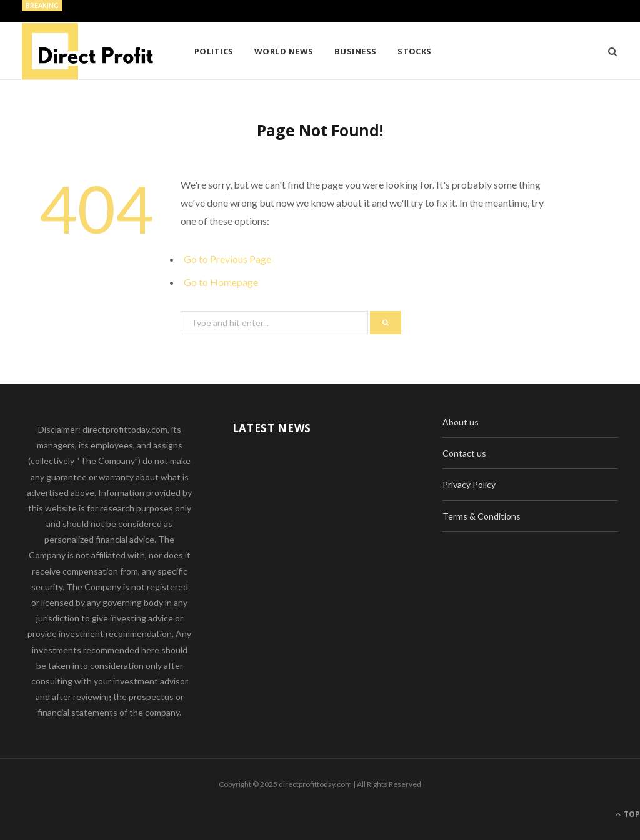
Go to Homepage (221, 282)
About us (461, 422)
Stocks (415, 51)
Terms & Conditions (482, 516)
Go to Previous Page (227, 259)
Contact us (464, 453)
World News (284, 51)
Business (356, 51)
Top (628, 814)
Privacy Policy (469, 484)
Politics (214, 51)
